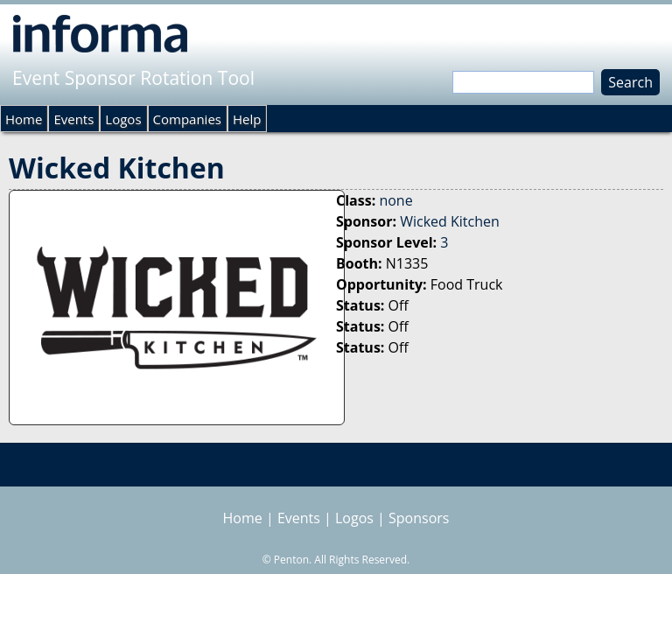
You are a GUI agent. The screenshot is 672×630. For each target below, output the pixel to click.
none (395, 200)
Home (24, 119)
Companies (187, 119)
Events (73, 119)
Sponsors (419, 518)
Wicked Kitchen (450, 221)
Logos (123, 119)
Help (247, 119)
